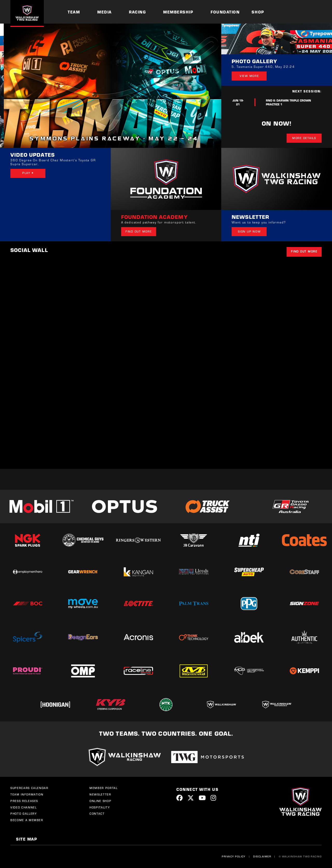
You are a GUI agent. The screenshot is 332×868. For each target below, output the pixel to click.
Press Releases (24, 801)
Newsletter (100, 794)
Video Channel (23, 807)
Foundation (225, 12)
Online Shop (100, 801)
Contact (97, 814)
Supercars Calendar (29, 788)
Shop (258, 12)
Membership (178, 12)
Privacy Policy (234, 856)
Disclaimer (262, 856)
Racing (137, 12)
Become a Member (27, 820)
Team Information (27, 794)
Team (74, 12)
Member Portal (103, 788)
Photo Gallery (23, 814)
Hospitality (100, 807)
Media (105, 12)
